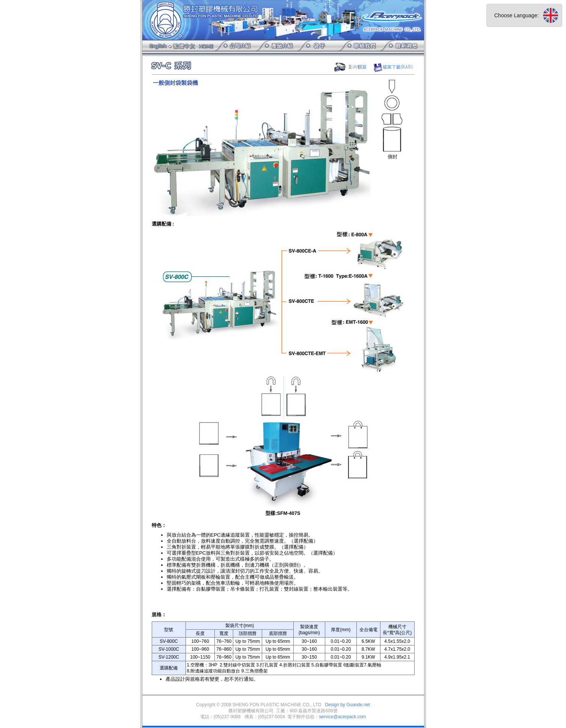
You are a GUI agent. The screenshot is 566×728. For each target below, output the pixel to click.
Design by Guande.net (347, 705)
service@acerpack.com (342, 717)
